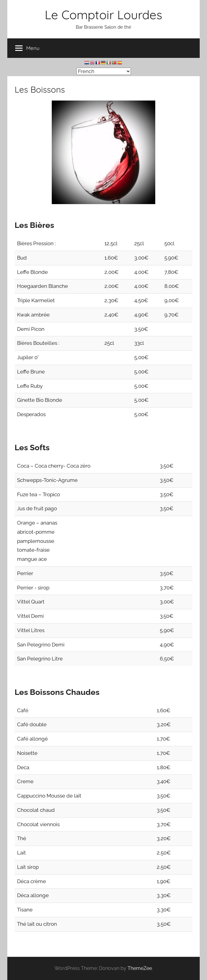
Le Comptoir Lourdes (103, 15)
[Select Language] (104, 71)
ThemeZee (140, 968)
